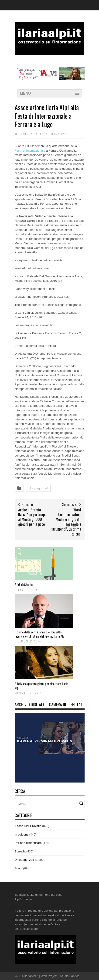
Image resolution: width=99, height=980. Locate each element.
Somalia (20, 851)
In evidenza (22, 834)
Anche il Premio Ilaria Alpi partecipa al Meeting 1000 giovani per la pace (32, 517)
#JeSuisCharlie (24, 584)
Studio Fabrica (70, 976)
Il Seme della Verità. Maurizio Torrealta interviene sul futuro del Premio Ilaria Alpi (40, 634)
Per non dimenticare (28, 843)
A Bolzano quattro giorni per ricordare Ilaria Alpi (41, 686)
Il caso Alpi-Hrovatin (28, 826)
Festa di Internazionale (30, 151)
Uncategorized (38, 488)
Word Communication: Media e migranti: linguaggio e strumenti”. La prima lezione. (66, 522)
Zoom (19, 868)
